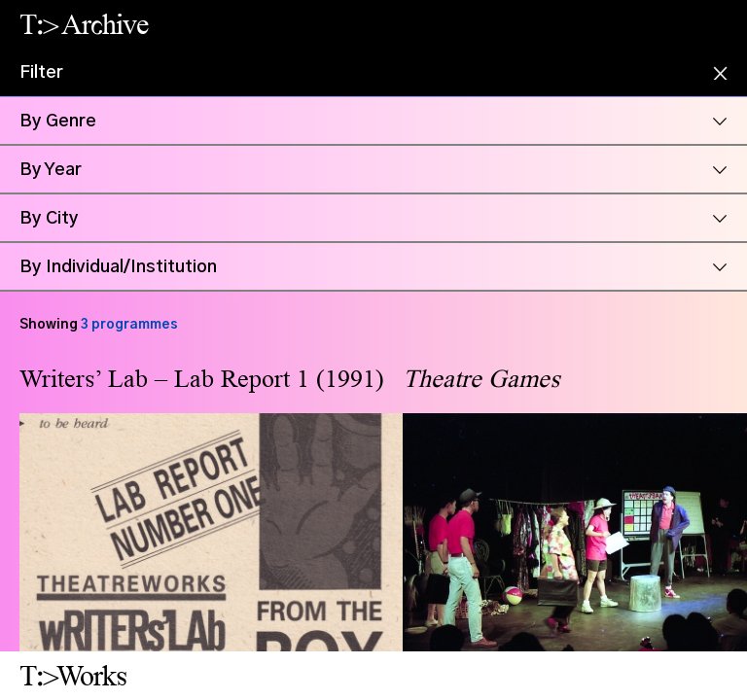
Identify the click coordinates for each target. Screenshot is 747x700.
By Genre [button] (58, 122)
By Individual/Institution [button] (118, 267)
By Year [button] (51, 170)
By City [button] (49, 219)
